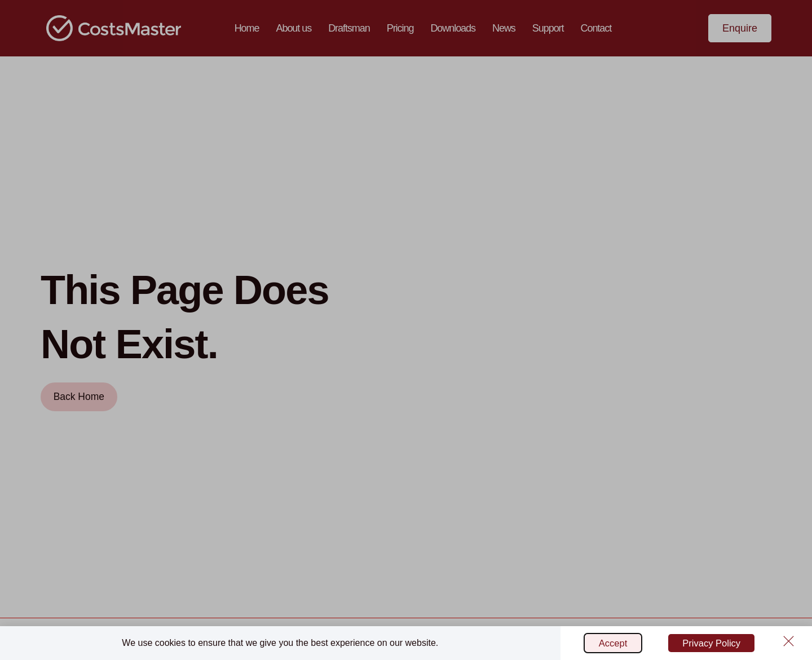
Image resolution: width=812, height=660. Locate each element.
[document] (406, 330)
